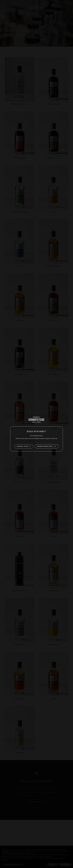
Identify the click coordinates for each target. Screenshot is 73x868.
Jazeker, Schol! (23, 446)
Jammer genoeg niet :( (46, 446)
